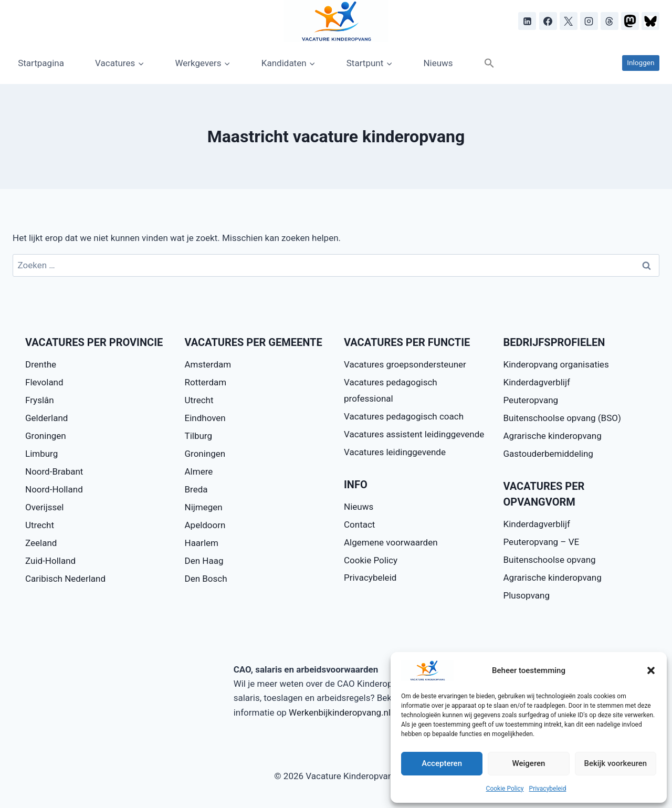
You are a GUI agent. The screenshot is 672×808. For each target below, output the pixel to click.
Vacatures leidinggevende (395, 452)
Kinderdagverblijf (537, 382)
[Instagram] (589, 21)
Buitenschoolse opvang (550, 560)
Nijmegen (204, 507)
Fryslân (40, 400)
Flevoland (44, 382)
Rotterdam (206, 382)
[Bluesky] (650, 21)
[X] (569, 21)
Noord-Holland (54, 489)
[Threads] (610, 21)
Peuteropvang (531, 400)
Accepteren (442, 763)
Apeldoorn (205, 525)
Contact (359, 524)
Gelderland (46, 418)
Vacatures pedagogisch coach (404, 416)
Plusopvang (527, 595)
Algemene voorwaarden (391, 542)
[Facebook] (548, 21)
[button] (651, 670)
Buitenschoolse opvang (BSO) (562, 418)
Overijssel (45, 507)
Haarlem (202, 543)
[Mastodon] (630, 21)
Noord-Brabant (54, 471)
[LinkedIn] (527, 21)
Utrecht (40, 525)
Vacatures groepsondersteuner (405, 364)
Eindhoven (205, 418)
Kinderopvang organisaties (556, 364)
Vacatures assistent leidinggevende (414, 434)
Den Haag (204, 561)
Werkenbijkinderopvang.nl (340, 712)
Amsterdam (208, 364)
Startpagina (41, 63)
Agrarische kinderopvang (553, 436)
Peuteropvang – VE (542, 542)
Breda (196, 489)
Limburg (41, 454)
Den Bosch (206, 579)
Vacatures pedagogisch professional (391, 390)
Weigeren (529, 763)
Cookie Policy (505, 789)
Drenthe (41, 364)
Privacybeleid (548, 789)
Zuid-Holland (50, 561)
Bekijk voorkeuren (615, 763)
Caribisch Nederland (65, 579)
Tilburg (198, 436)
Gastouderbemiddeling (548, 454)
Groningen (46, 436)
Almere (199, 471)
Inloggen (640, 62)
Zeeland (41, 543)
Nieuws (438, 63)
